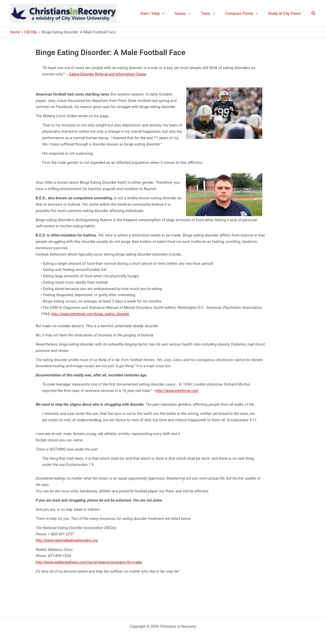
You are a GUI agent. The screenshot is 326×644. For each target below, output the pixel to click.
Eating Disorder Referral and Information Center (109, 74)
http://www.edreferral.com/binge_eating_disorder (92, 314)
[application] (174, 14)
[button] (314, 13)
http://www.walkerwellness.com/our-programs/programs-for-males (91, 562)
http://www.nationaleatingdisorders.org (68, 540)
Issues (192, 14)
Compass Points (245, 14)
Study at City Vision (286, 14)
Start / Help (164, 14)
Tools (214, 14)
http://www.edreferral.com (178, 391)
